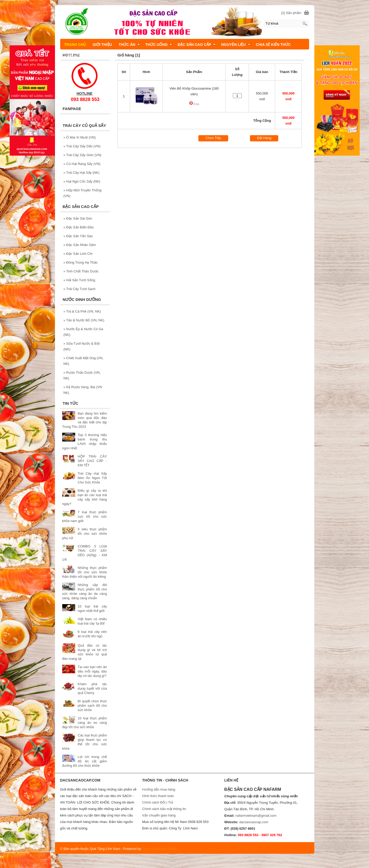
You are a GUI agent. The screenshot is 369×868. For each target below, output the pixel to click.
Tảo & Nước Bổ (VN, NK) (84, 320)
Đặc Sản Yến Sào (78, 236)
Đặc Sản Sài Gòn (78, 218)
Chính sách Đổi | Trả (158, 802)
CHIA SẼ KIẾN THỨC (273, 45)
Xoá (194, 104)
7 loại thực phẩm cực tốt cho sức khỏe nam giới (85, 516)
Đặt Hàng (264, 138)
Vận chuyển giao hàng (159, 815)
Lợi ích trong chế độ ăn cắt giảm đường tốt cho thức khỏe (85, 761)
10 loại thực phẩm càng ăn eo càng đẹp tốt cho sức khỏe (85, 723)
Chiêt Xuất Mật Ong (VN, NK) (83, 361)
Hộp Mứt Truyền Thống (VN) (83, 193)
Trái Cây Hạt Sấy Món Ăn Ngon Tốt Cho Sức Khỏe (92, 478)
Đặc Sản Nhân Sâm (80, 245)
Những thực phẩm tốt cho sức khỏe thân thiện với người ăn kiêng (85, 572)
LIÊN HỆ (72, 56)
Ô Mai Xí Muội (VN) (80, 137)
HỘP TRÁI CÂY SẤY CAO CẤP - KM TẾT (92, 461)
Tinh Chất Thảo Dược (81, 271)
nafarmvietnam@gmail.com (256, 816)
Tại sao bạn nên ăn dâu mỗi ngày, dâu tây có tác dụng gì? (92, 671)
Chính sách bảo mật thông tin (164, 809)
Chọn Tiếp (213, 138)
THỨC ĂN (129, 45)
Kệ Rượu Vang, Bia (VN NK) (83, 390)
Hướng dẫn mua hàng (159, 789)
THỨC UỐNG (159, 45)
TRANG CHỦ (75, 45)
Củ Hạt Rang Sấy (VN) (82, 164)
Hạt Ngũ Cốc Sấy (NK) (82, 181)
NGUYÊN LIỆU (236, 45)
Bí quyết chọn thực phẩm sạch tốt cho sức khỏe (92, 706)
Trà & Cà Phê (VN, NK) (82, 311)
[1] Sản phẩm (291, 13)
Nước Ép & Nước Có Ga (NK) (83, 332)
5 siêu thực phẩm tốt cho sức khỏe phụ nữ (85, 534)
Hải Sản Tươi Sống (79, 280)
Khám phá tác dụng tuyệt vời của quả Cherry (92, 688)
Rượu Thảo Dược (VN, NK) (82, 375)
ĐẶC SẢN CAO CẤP (197, 45)
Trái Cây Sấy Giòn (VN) (82, 155)
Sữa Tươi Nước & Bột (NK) (82, 346)
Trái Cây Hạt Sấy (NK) (82, 173)
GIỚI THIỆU (102, 45)
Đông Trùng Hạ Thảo (81, 262)
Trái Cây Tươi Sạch (79, 289)
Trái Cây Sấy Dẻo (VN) (82, 146)
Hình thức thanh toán (158, 796)
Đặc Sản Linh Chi (78, 254)
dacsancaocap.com (254, 822)
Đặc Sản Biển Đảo (79, 227)
